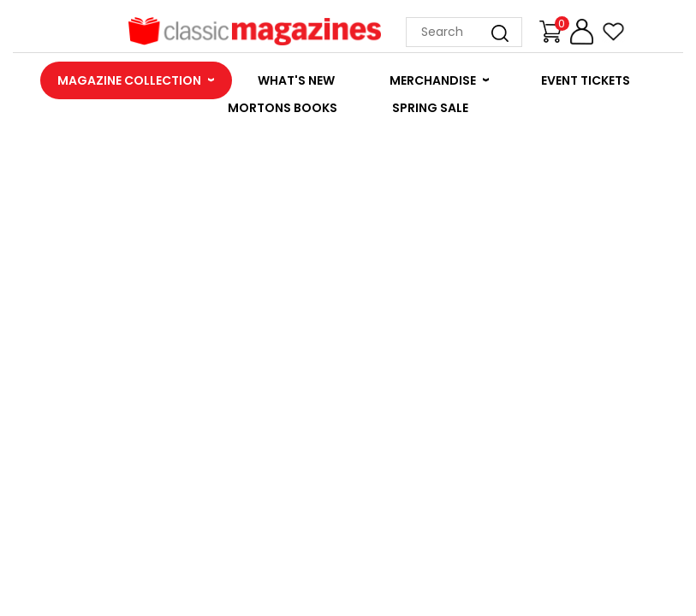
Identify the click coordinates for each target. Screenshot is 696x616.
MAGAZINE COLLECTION (129, 80)
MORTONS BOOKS (283, 108)
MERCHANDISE (433, 80)
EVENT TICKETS (586, 80)
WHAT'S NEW (296, 80)
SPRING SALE (430, 108)
